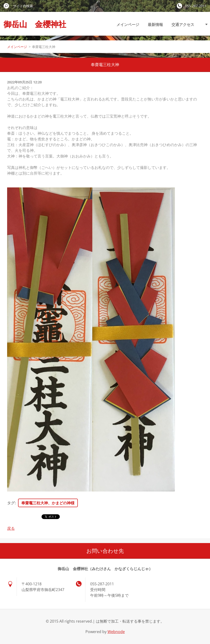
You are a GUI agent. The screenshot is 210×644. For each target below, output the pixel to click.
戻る (11, 528)
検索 (6, 6)
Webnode (116, 632)
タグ (11, 503)
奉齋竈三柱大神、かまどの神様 (48, 503)
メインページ (128, 24)
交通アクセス (183, 24)
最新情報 (155, 24)
